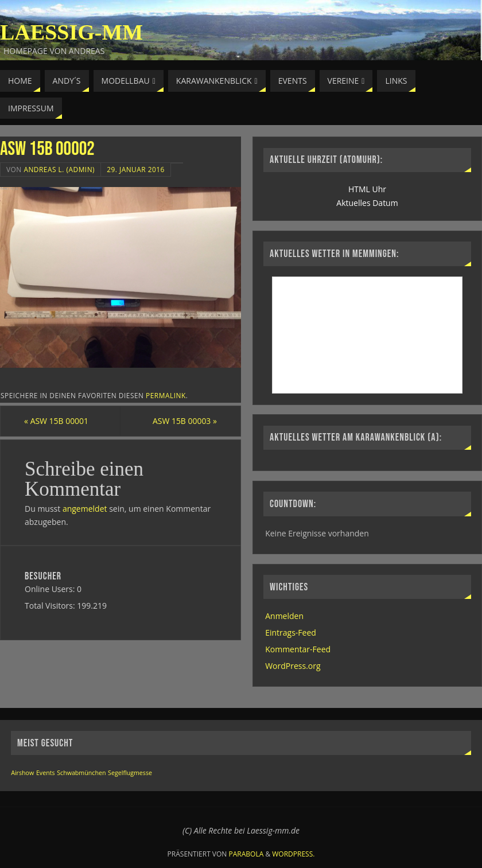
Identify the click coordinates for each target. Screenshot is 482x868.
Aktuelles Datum (367, 203)
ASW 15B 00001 (57, 421)
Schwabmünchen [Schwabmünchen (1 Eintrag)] (81, 773)
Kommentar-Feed (298, 649)
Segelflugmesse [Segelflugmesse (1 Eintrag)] (130, 773)
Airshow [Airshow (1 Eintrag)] (22, 773)
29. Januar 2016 (136, 169)
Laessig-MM (71, 32)
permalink (166, 395)
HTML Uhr (367, 189)
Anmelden (284, 616)
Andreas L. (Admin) (59, 169)
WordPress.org (293, 666)
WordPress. (293, 854)
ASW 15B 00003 (184, 421)
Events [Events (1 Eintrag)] (46, 773)
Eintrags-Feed (291, 632)
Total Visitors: (51, 606)
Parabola (246, 854)
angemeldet (85, 509)
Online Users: (51, 589)
